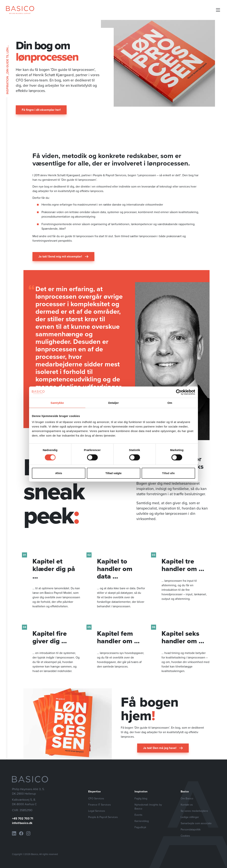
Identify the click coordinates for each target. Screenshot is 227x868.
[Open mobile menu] (218, 10)
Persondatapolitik (191, 830)
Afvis (59, 473)
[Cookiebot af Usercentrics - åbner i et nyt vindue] (179, 392)
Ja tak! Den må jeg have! (163, 748)
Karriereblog (142, 821)
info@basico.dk (22, 823)
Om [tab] (170, 403)
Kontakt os (187, 805)
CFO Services (96, 799)
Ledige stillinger (190, 817)
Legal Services (97, 811)
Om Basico (187, 799)
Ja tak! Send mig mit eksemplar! (63, 256)
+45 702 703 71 (23, 818)
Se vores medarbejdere (194, 811)
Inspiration (7, 85)
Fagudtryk (140, 827)
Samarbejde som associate (196, 823)
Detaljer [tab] (113, 403)
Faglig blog (141, 799)
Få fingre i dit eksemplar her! (41, 110)
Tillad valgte (113, 473)
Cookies (185, 836)
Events (138, 815)
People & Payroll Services (103, 817)
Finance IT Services (100, 805)
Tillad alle (168, 473)
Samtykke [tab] (57, 403)
